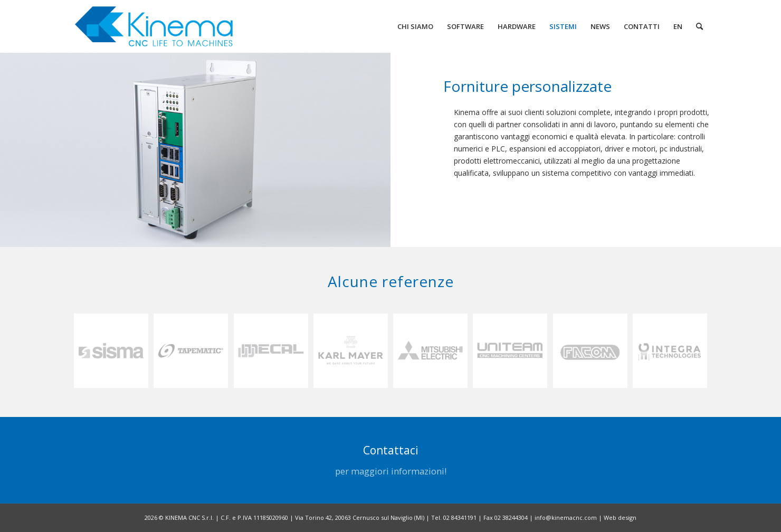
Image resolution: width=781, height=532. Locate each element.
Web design (620, 517)
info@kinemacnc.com (566, 517)
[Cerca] (699, 26)
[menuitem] (415, 26)
